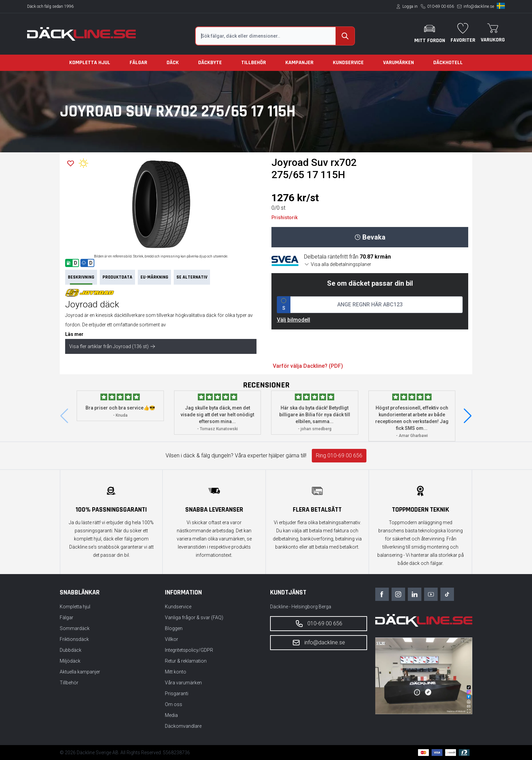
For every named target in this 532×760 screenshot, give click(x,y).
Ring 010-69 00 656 (339, 455)
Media (171, 715)
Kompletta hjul (90, 63)
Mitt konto (176, 672)
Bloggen (174, 628)
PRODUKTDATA (117, 277)
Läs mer (74, 334)
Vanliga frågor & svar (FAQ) (194, 617)
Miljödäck (70, 661)
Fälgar (138, 63)
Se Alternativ (192, 277)
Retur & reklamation (186, 661)
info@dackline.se (479, 6)
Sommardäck (75, 628)
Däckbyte (210, 63)
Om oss (174, 704)
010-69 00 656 (441, 6)
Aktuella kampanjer (80, 672)
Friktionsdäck (74, 639)
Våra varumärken (183, 683)
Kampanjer (299, 63)
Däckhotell (448, 63)
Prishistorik (284, 217)
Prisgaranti (177, 693)
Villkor (172, 639)
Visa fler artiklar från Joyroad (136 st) (112, 346)
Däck (173, 63)
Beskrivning (81, 279)
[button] (468, 416)
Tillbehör (254, 63)
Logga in (410, 6)
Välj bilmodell (293, 320)
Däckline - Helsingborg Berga (301, 607)
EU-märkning (154, 277)
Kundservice (348, 63)
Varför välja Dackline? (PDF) (308, 366)
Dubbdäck (71, 650)
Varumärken (398, 63)
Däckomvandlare (183, 726)
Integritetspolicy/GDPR (189, 650)
